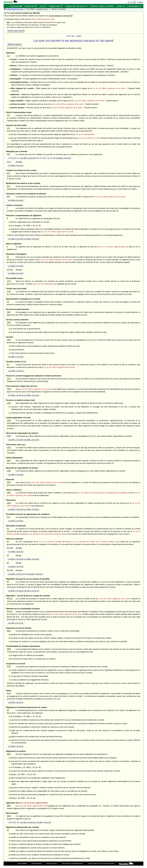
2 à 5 (9, 162)
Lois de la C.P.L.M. (42, 9)
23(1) (9, 448)
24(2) (9, 493)
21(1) (9, 379)
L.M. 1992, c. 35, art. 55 (28, 158)
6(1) (8, 173)
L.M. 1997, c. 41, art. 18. (31, 591)
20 (8, 364)
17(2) (9, 291)
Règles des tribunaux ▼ (77, 6)
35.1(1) (10, 598)
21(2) (9, 389)
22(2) (9, 420)
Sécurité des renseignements (72, 863)
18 (8, 302)
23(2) (9, 460)
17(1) (9, 281)
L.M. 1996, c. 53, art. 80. (63, 158)
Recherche (31, 6)
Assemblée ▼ (135, 6)
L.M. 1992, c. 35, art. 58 (16, 239)
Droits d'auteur (52, 863)
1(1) (8, 56)
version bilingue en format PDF (61, 16)
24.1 (8, 517)
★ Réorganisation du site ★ (15, 9)
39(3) (9, 816)
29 (8, 555)
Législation (16, 6)
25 (8, 529)
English (140, 2)
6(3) (8, 196)
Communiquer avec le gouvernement (101, 863)
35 (8, 582)
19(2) (9, 322)
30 (8, 563)
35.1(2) (10, 611)
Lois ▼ (43, 6)
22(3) (9, 436)
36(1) (9, 631)
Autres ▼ (121, 6)
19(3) (9, 340)
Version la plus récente (16, 31)
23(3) (9, 471)
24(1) (9, 482)
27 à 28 (10, 548)
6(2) (8, 186)
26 (8, 542)
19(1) (9, 312)
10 (8, 257)
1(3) (8, 128)
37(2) (9, 693)
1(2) (8, 115)
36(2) (9, 649)
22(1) (9, 403)
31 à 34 (10, 570)
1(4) (8, 154)
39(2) (9, 806)
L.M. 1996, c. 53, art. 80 (16, 591)
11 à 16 (10, 270)
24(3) (9, 503)
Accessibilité (22, 863)
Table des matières (14, 44)
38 (8, 710)
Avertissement (37, 863)
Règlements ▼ (56, 6)
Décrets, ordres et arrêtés (102, 6)
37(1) (9, 666)
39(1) (9, 754)
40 (8, 830)
